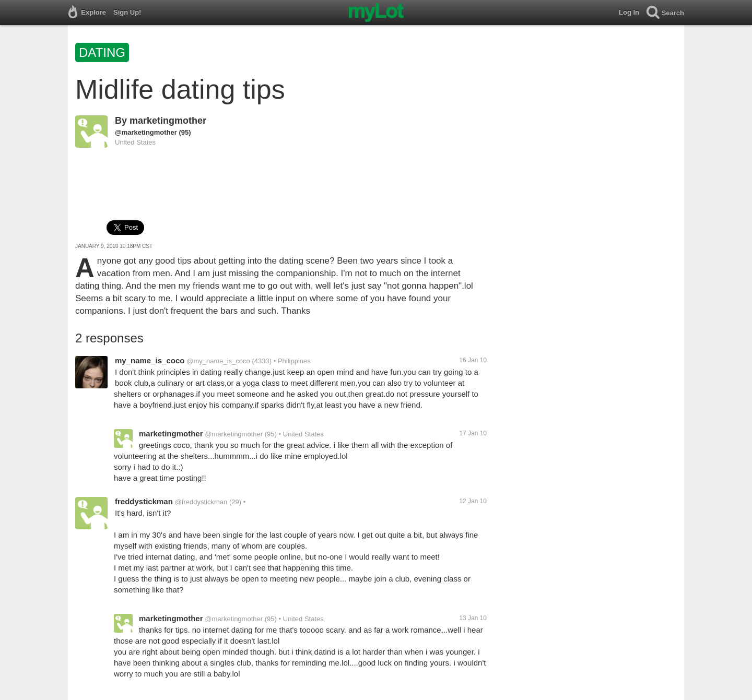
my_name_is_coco (150, 360)
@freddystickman (201, 502)
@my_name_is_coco (218, 361)
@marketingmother (146, 132)
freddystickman (144, 501)
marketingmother (168, 121)
